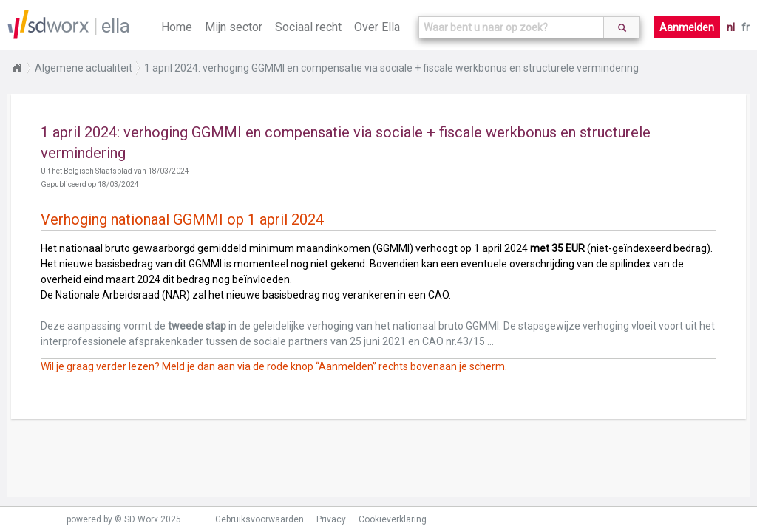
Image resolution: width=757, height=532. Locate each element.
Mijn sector (234, 27)
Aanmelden (687, 27)
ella (116, 26)
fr (746, 27)
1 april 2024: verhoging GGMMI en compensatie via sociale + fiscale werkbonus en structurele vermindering (391, 68)
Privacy (331, 519)
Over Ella (377, 27)
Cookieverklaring (393, 519)
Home (177, 27)
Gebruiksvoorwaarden (259, 519)
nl (731, 27)
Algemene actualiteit (84, 68)
